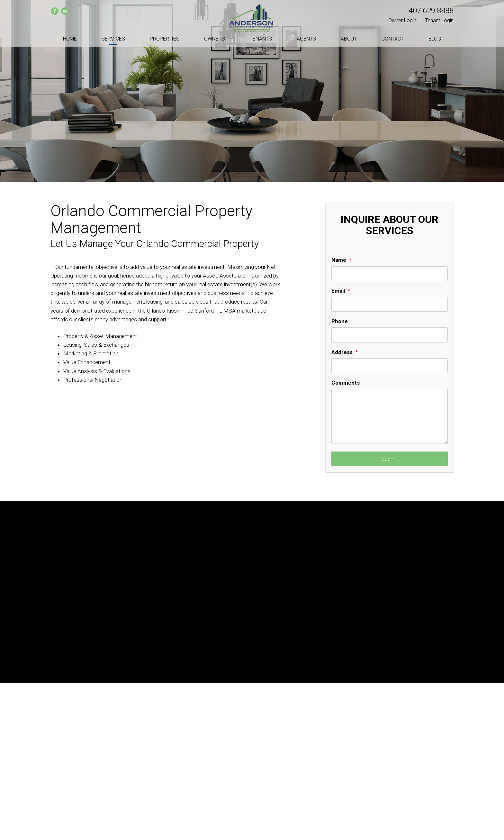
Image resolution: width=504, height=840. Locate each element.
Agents (306, 39)
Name (339, 260)
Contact (393, 39)
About (349, 39)
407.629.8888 (431, 11)
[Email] (390, 304)
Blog (435, 39)
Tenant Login (439, 20)
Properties (165, 39)
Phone (340, 321)
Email (338, 291)
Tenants (261, 39)
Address (342, 352)
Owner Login (402, 20)
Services (113, 39)
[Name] (390, 274)
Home (70, 39)
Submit (390, 459)
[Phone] (390, 335)
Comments (346, 383)
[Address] (390, 366)
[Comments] (390, 416)
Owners (215, 39)
